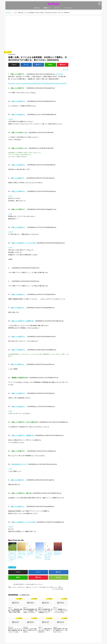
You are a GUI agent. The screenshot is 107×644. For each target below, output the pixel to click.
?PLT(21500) (59, 74)
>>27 (10, 232)
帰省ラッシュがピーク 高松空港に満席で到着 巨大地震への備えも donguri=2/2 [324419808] (49, 556)
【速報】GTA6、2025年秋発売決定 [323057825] (58, 553)
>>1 (9, 196)
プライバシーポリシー (68, 8)
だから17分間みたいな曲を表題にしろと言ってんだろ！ (30, 554)
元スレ (65, 70)
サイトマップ (57, 8)
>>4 (9, 247)
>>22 (10, 527)
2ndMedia (54, 4)
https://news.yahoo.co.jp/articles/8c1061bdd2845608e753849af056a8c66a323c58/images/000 (37, 83)
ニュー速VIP (13, 567)
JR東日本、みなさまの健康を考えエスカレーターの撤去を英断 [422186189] (21, 555)
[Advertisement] (38, 36)
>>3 (9, 411)
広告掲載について (47, 8)
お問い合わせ (37, 8)
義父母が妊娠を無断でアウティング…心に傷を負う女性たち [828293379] (39, 555)
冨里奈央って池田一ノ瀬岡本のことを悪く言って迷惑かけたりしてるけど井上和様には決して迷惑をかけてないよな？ (12, 556)
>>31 (10, 119)
